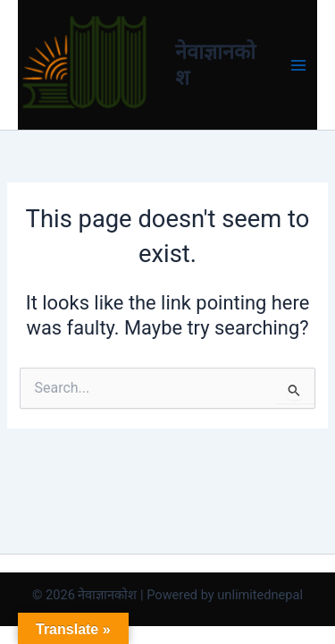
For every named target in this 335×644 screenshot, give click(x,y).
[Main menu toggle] (298, 65)
